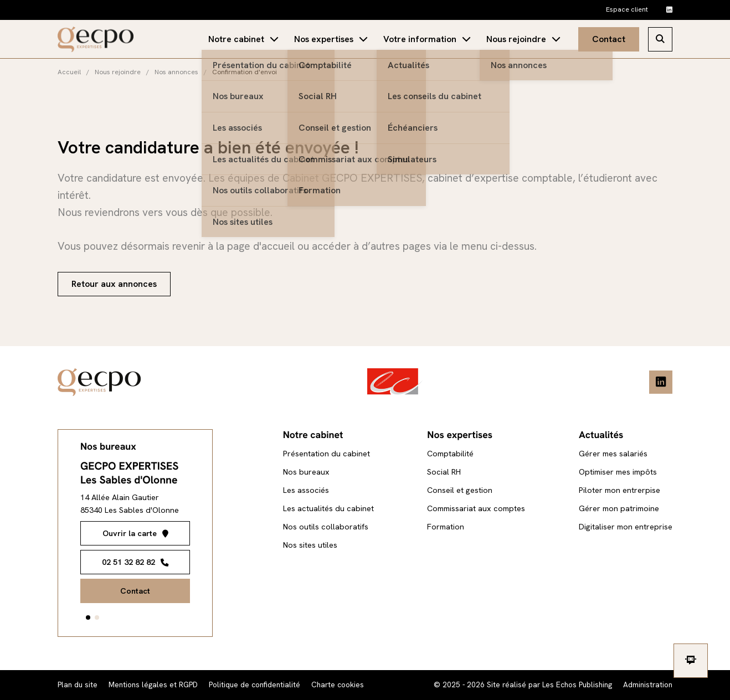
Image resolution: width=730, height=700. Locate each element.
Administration (648, 684)
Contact (609, 39)
